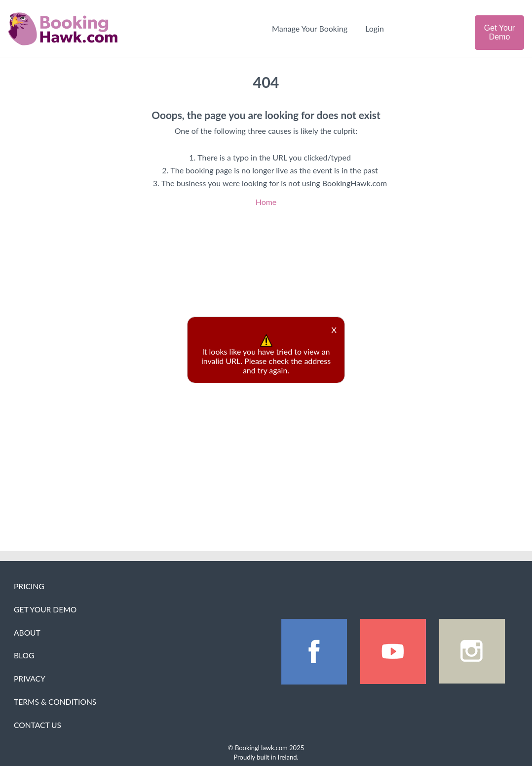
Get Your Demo (499, 32)
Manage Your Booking (310, 28)
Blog (24, 655)
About (27, 633)
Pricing (29, 586)
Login (375, 28)
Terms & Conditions (55, 702)
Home (266, 202)
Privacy (30, 679)
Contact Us (38, 725)
